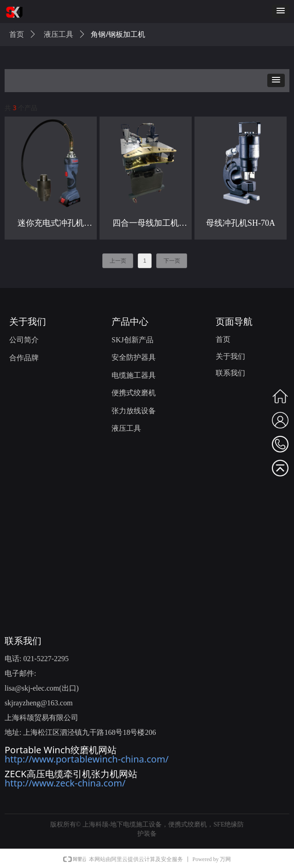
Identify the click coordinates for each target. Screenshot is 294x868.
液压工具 (59, 34)
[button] (281, 11)
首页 (17, 34)
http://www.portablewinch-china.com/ (87, 759)
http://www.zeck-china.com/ (65, 783)
